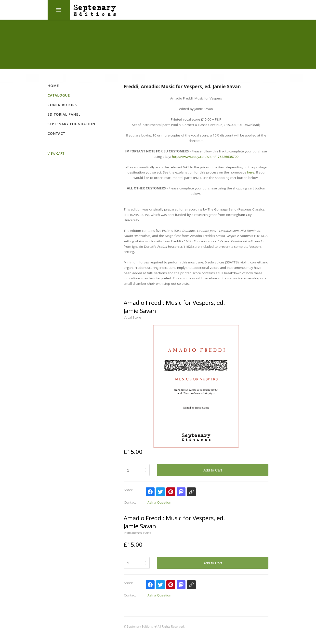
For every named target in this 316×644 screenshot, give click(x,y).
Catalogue (59, 95)
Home (53, 86)
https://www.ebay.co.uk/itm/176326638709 (205, 157)
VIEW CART (56, 153)
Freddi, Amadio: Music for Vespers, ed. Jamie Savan (182, 87)
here (251, 172)
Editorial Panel (64, 114)
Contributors (62, 105)
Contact (56, 133)
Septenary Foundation (71, 124)
